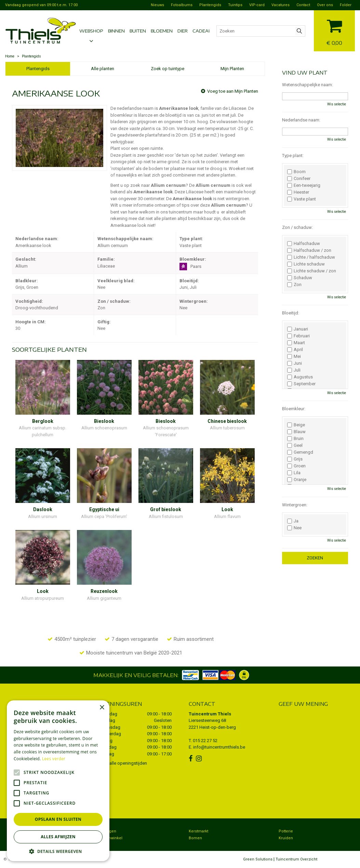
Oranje (297, 480)
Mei (294, 357)
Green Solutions (258, 859)
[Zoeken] (261, 31)
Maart (296, 343)
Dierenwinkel (110, 838)
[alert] (58, 781)
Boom (296, 172)
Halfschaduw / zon (309, 250)
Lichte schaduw (306, 264)
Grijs (295, 459)
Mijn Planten (232, 69)
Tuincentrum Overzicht (296, 859)
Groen (296, 466)
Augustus (300, 377)
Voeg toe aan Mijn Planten (233, 91)
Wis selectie (337, 104)
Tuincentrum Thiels (210, 714)
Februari (298, 336)
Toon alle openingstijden (123, 763)
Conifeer (299, 179)
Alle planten (103, 69)
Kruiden (286, 838)
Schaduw (300, 278)
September (301, 384)
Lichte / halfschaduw (311, 257)
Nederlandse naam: (301, 120)
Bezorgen (107, 831)
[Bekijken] (334, 30)
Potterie (286, 831)
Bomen (195, 838)
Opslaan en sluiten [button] (58, 819)
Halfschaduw (304, 244)
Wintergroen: (295, 505)
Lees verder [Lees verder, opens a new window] (54, 759)
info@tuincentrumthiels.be (219, 747)
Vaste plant (302, 199)
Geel (295, 445)
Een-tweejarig (304, 185)
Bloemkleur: (294, 409)
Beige (296, 425)
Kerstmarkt (198, 831)
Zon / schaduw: (297, 227)
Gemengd (300, 452)
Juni (295, 363)
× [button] (102, 708)
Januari (298, 329)
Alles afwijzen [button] (58, 837)
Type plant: (293, 156)
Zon (294, 285)
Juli (294, 370)
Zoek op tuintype (168, 69)
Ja (293, 521)
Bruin (295, 439)
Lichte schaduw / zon (312, 271)
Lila (294, 473)
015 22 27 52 (205, 741)
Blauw (296, 432)
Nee (294, 528)
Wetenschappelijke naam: (308, 85)
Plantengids (38, 69)
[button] (58, 851)
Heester (298, 192)
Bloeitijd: (291, 313)
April (295, 350)
